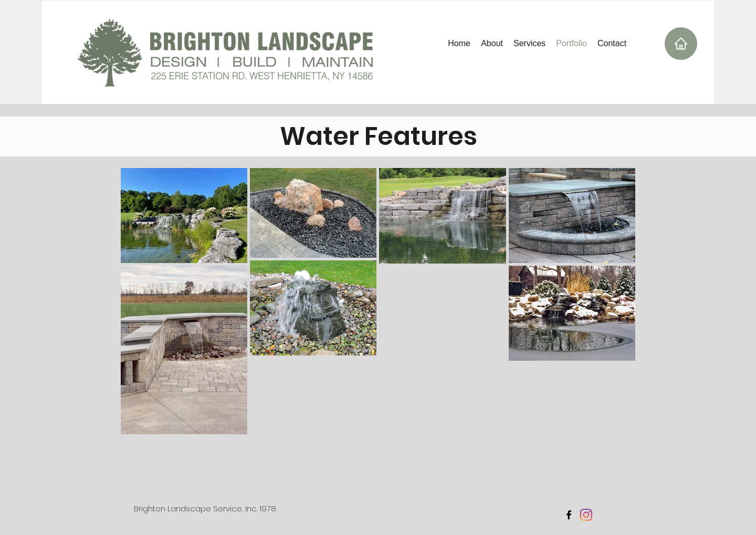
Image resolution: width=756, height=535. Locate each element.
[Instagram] (586, 515)
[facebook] (569, 515)
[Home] (681, 44)
